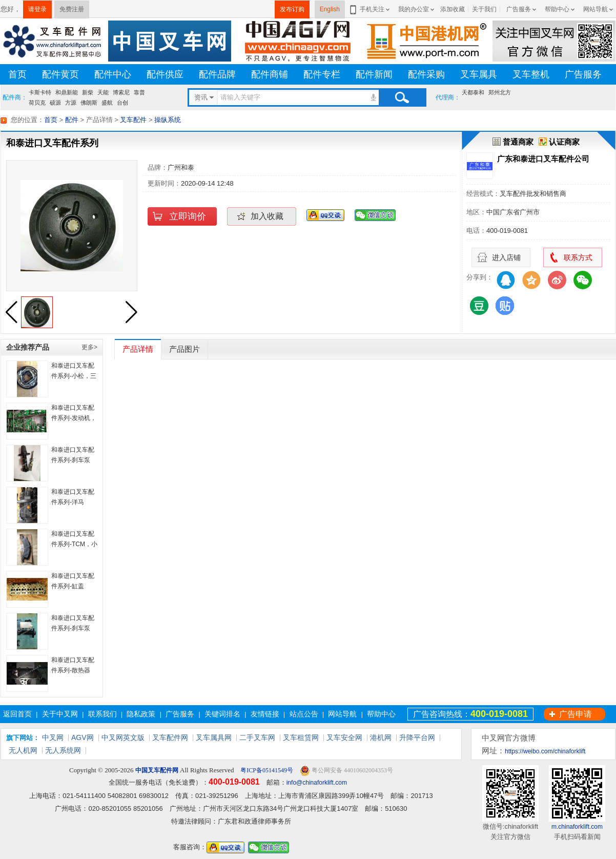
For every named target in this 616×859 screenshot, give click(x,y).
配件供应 (165, 74)
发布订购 (292, 9)
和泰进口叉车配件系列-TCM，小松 (74, 544)
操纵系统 (168, 120)
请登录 (37, 9)
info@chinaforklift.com (317, 783)
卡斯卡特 (40, 92)
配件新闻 (374, 74)
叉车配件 (133, 120)
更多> (89, 347)
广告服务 (519, 9)
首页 (17, 74)
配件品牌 (217, 74)
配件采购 (426, 74)
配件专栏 (322, 74)
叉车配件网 (170, 737)
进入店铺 (506, 257)
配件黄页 (60, 74)
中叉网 (53, 737)
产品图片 (184, 349)
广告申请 (576, 714)
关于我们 (484, 9)
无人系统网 (63, 750)
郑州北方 (500, 92)
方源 (71, 103)
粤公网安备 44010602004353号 (346, 771)
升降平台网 (417, 737)
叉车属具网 (214, 737)
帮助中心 (557, 9)
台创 (122, 103)
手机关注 (370, 9)
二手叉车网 (257, 737)
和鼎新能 (67, 92)
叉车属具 (479, 74)
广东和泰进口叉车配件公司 (543, 159)
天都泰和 (473, 92)
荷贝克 (37, 103)
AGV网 (83, 737)
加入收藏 (267, 216)
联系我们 (102, 714)
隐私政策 (141, 714)
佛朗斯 (89, 103)
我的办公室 (414, 9)
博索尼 (121, 92)
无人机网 (23, 750)
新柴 (88, 92)
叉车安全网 (344, 737)
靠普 (139, 92)
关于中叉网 (60, 714)
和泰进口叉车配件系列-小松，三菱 (74, 376)
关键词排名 (222, 714)
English (330, 9)
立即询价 (188, 216)
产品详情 (138, 349)
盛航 (107, 103)
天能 (103, 92)
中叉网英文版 (123, 737)
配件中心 (113, 74)
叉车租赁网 (301, 737)
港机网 (381, 737)
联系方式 (578, 257)
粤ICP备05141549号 (266, 770)
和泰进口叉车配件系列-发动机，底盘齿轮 (74, 418)
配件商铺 (270, 74)
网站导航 (596, 9)
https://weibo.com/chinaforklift (545, 751)
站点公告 (304, 714)
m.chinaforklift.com (577, 827)
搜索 (402, 97)
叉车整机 (531, 74)
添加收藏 (453, 9)
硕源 (55, 103)
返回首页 (17, 714)
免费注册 (72, 9)
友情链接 (265, 714)
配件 (72, 120)
